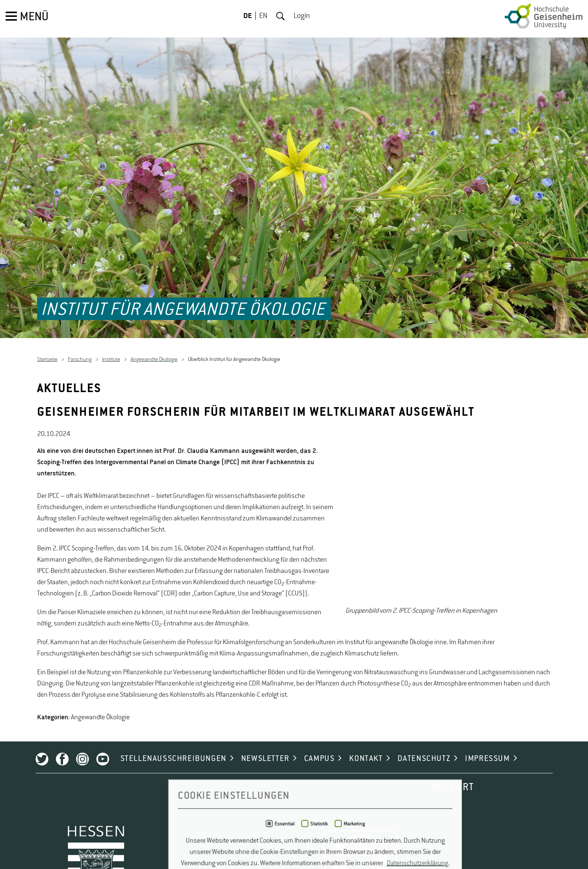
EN (263, 16)
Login (302, 16)
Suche (280, 16)
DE (248, 16)
